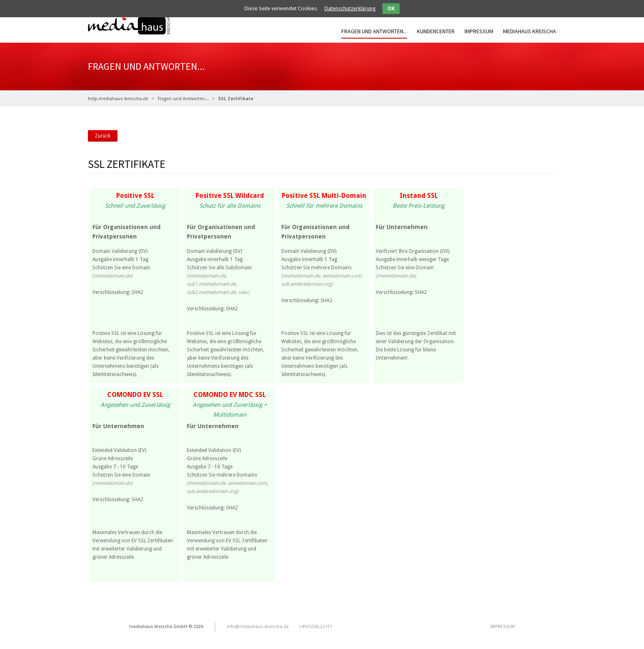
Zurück (103, 136)
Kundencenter (436, 31)
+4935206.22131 (315, 627)
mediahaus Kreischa (530, 31)
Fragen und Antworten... (374, 31)
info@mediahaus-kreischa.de (258, 627)
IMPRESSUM (479, 31)
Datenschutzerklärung (350, 8)
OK (391, 8)
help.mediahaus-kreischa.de (118, 99)
